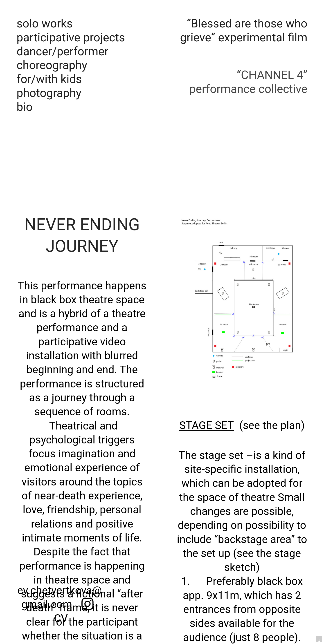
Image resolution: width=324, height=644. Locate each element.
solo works (45, 23)
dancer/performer (63, 51)
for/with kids (49, 79)
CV (60, 618)
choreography (52, 65)
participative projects (71, 37)
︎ (88, 604)
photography (49, 93)
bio (25, 107)
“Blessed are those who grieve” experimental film (244, 30)
